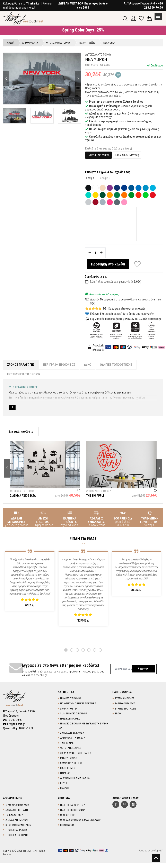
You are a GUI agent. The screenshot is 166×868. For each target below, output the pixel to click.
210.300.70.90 (13, 720)
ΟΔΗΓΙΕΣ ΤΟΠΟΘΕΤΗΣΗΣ (117, 365)
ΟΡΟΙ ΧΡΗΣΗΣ (68, 816)
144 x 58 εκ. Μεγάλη (127, 155)
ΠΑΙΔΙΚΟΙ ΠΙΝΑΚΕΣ (70, 719)
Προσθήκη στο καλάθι (109, 264)
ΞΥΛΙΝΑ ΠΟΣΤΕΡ (69, 709)
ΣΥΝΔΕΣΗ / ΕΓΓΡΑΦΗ (17, 811)
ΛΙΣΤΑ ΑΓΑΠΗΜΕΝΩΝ (17, 821)
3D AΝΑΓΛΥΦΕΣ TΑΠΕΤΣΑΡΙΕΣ (76, 754)
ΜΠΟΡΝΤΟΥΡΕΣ (69, 759)
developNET (157, 851)
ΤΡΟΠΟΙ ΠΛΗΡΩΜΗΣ (16, 831)
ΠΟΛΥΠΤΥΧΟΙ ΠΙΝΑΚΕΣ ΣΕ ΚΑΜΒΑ (78, 704)
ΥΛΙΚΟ (89, 365)
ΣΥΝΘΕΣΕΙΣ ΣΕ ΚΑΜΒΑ (72, 734)
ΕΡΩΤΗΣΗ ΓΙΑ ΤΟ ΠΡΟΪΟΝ (24, 375)
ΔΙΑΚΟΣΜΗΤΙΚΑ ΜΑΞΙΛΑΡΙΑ (75, 779)
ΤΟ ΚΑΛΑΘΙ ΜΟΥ (14, 816)
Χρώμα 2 (105, 178)
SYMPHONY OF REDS (71, 764)
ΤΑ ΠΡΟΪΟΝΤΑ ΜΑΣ (125, 704)
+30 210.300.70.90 (154, 6)
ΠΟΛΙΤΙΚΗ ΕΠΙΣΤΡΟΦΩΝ (73, 811)
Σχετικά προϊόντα (21, 432)
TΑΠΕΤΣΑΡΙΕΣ (68, 744)
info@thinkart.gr (14, 724)
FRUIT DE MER (68, 769)
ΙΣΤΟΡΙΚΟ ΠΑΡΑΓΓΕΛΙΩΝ (18, 826)
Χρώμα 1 (91, 178)
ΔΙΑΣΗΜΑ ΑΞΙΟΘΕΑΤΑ (23, 496)
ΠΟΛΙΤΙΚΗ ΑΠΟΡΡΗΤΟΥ (73, 806)
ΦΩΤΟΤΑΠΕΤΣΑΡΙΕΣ (71, 748)
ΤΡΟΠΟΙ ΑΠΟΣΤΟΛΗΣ (17, 836)
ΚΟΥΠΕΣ (65, 784)
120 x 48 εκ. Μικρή (98, 155)
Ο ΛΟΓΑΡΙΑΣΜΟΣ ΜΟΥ (17, 806)
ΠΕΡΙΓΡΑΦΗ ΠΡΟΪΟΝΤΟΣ (60, 365)
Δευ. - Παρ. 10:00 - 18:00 (18, 729)
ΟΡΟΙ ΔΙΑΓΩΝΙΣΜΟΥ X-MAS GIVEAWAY (80, 821)
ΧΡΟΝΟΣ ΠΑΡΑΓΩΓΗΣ (21, 365)
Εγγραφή (143, 669)
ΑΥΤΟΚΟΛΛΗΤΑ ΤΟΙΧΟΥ (73, 738)
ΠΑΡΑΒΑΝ (65, 774)
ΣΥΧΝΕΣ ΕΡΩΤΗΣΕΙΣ (125, 709)
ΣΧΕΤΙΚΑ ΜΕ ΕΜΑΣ (125, 699)
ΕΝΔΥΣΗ (65, 789)
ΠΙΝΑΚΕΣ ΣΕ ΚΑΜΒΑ (71, 699)
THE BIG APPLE (95, 496)
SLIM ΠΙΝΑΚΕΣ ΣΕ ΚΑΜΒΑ (74, 714)
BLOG (118, 714)
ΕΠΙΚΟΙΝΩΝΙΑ (67, 826)
